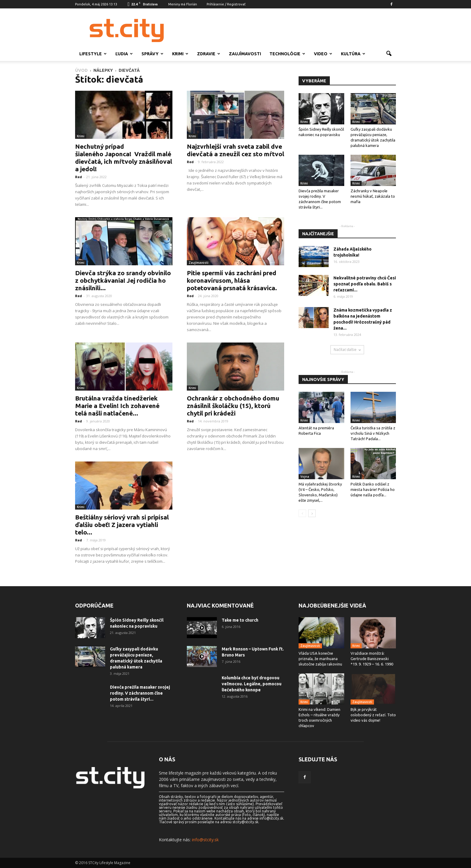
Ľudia (124, 54)
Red (79, 177)
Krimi (180, 54)
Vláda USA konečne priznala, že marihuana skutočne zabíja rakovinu (320, 659)
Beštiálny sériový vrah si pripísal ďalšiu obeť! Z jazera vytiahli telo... (122, 525)
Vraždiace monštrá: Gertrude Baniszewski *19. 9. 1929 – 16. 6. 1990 (372, 659)
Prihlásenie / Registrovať (226, 4)
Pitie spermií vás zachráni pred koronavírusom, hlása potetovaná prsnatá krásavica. (232, 280)
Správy (152, 54)
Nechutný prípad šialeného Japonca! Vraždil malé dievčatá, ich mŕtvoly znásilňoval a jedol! (124, 158)
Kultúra (353, 54)
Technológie (287, 54)
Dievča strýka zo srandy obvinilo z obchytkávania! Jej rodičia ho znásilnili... (123, 280)
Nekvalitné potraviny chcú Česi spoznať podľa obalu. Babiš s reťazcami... (365, 284)
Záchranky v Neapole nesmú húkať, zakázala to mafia (373, 196)
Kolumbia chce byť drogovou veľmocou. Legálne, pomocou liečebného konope (252, 684)
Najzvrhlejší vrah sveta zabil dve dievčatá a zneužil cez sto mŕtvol (235, 150)
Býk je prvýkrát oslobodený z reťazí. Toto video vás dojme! (373, 715)
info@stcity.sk (205, 840)
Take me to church (240, 620)
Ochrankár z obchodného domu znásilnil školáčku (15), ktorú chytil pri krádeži (233, 406)
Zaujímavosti (245, 54)
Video (323, 54)
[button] (389, 54)
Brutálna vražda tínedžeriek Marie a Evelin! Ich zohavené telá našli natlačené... (117, 406)
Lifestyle (93, 54)
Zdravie (209, 54)
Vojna (305, 477)
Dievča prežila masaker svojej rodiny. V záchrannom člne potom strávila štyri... (140, 693)
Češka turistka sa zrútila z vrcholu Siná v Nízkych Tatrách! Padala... (373, 433)
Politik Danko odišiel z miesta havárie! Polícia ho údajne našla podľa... (373, 489)
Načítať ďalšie (347, 350)
